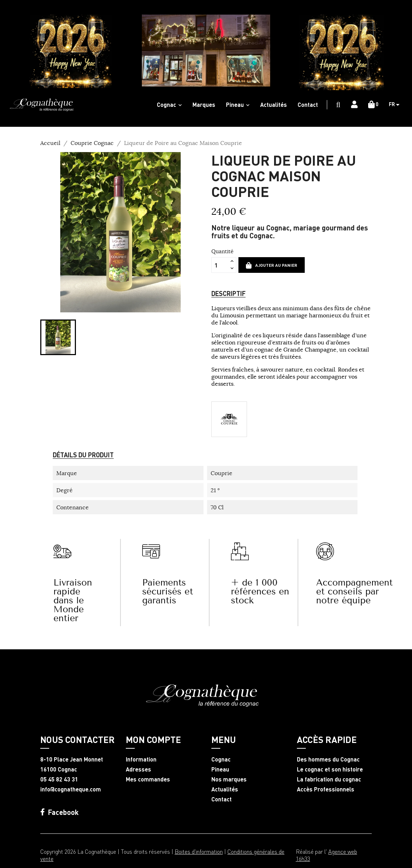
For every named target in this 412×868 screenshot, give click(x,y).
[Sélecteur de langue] (397, 105)
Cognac (221, 759)
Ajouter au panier (272, 265)
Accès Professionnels (326, 789)
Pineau (220, 769)
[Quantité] (220, 265)
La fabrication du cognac (329, 779)
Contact (222, 799)
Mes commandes (148, 779)
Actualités (225, 789)
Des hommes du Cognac (328, 759)
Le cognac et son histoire (330, 769)
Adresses (138, 769)
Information (141, 759)
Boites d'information (199, 851)
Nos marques (229, 779)
